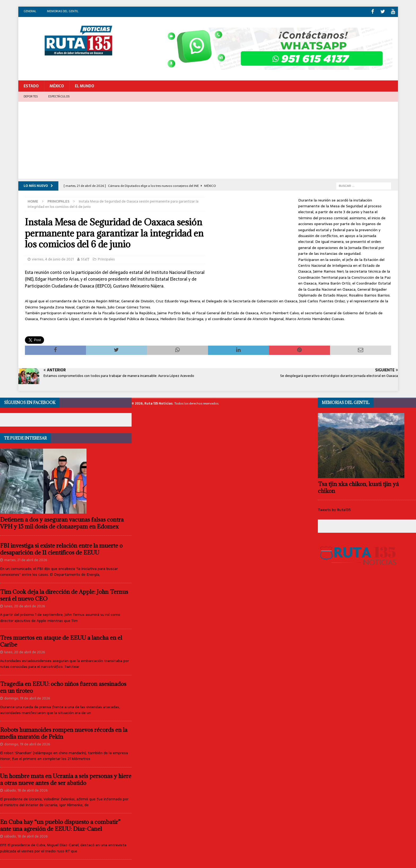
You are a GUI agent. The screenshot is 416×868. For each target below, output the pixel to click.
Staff (85, 258)
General (30, 11)
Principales (106, 258)
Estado (31, 85)
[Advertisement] (208, 140)
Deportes (31, 95)
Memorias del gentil (63, 11)
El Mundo (84, 85)
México (57, 85)
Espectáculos (59, 95)
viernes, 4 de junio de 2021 (53, 258)
